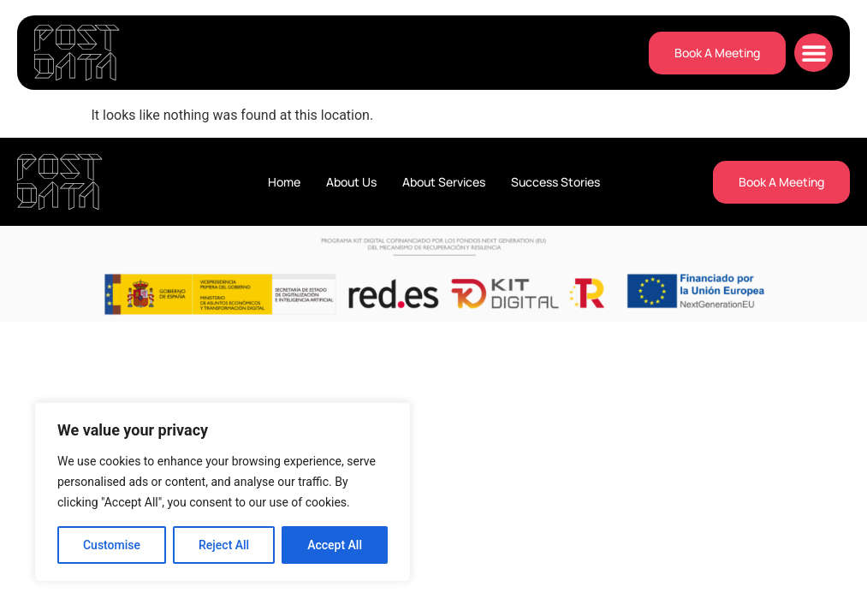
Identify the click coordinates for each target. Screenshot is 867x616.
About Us (351, 182)
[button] (814, 53)
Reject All (224, 545)
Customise (112, 545)
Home (284, 182)
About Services (444, 182)
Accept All (335, 545)
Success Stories (555, 182)
